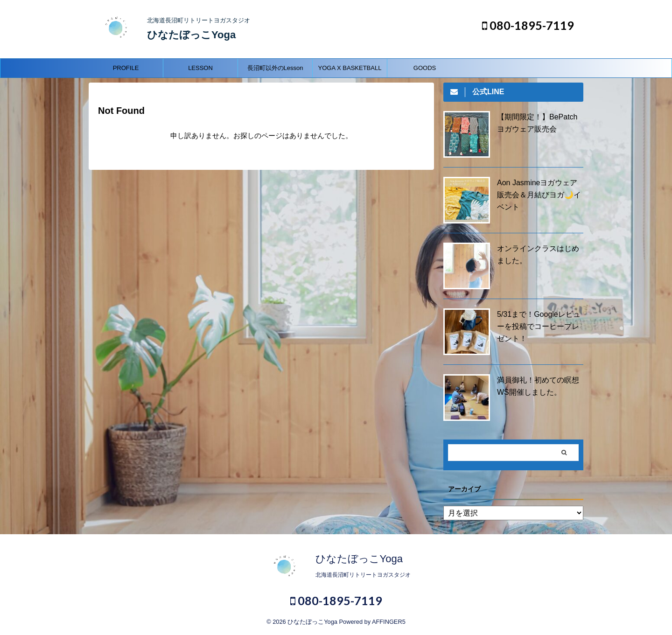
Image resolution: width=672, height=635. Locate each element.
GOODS (425, 68)
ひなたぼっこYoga (191, 35)
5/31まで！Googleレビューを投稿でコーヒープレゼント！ (539, 326)
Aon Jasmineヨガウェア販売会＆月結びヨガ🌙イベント (539, 195)
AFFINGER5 (389, 622)
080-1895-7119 (528, 25)
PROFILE (126, 68)
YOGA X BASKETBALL (350, 68)
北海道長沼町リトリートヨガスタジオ (363, 575)
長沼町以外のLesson (275, 68)
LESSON (200, 68)
